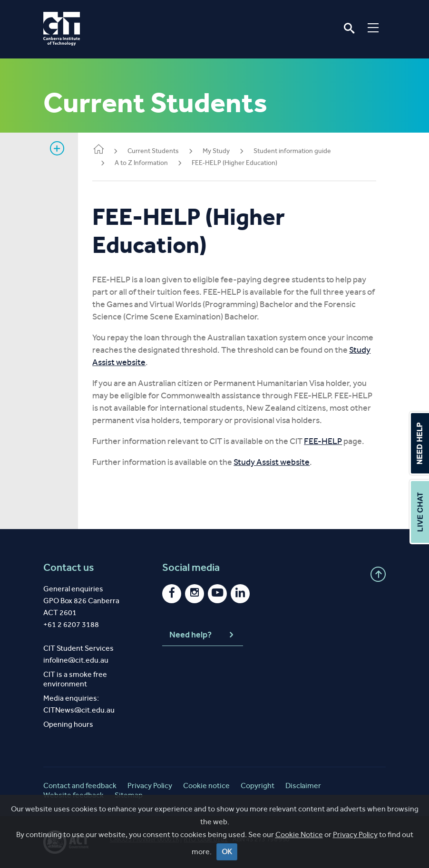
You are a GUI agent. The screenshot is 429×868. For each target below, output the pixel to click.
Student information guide (297, 151)
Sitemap (129, 795)
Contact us (69, 568)
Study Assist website (149, 362)
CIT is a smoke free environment (75, 679)
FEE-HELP (328, 441)
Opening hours (68, 724)
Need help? (203, 635)
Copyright (258, 786)
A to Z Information (146, 163)
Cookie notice (206, 786)
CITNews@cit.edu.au (79, 710)
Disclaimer (303, 786)
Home (103, 150)
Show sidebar (57, 148)
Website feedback (73, 795)
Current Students (158, 151)
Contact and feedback (80, 786)
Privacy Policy (150, 786)
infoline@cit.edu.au (76, 660)
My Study (221, 151)
